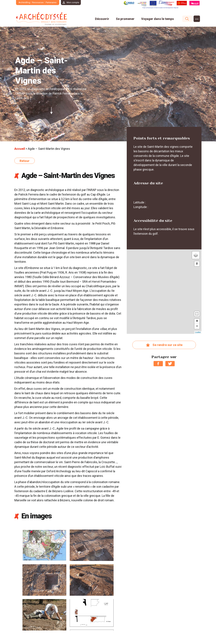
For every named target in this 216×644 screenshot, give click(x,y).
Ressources (38, 2)
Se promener (125, 19)
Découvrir (102, 19)
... (197, 18)
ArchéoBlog (24, 2)
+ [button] (197, 321)
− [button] (197, 326)
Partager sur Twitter (170, 364)
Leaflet (198, 332)
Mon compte (73, 2)
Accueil (20, 149)
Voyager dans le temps (158, 19)
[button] (197, 264)
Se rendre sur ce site (164, 345)
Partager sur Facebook (158, 364)
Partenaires (51, 2)
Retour (25, 161)
